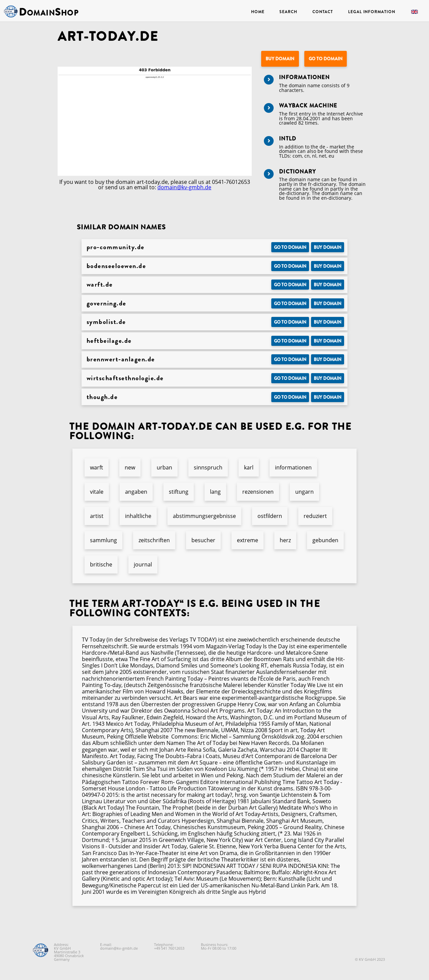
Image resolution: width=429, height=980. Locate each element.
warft (97, 467)
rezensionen (258, 492)
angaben (136, 492)
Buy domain (280, 59)
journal (143, 564)
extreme (248, 540)
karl (249, 467)
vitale (97, 492)
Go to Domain (326, 59)
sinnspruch (208, 467)
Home (258, 12)
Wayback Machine (308, 106)
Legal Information (372, 12)
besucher (203, 540)
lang (215, 492)
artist (97, 516)
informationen (293, 467)
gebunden (325, 540)
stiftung (179, 492)
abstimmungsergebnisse (204, 516)
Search (288, 12)
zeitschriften (154, 540)
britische (101, 564)
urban (164, 467)
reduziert (315, 516)
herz (285, 540)
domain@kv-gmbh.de (184, 187)
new (130, 467)
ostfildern (270, 516)
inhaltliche (138, 516)
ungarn (304, 492)
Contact (323, 12)
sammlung (103, 540)
